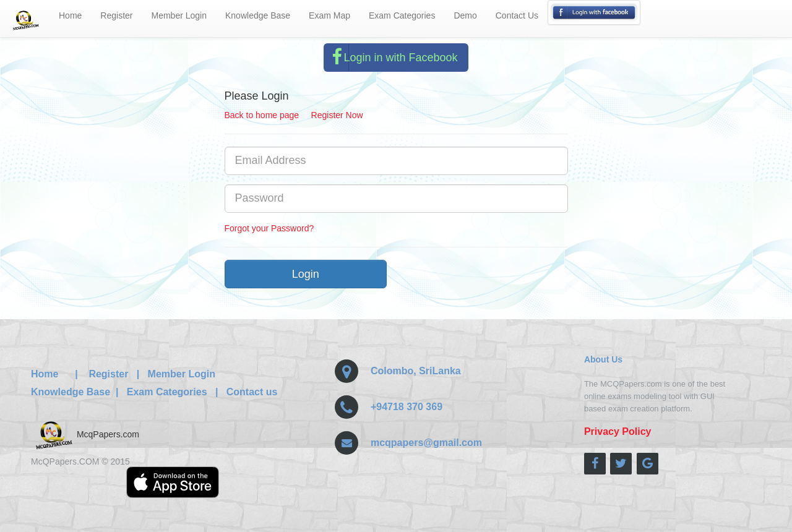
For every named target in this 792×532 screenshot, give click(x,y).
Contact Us (517, 15)
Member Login (179, 15)
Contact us (252, 392)
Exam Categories (402, 15)
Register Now (337, 115)
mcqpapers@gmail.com (426, 443)
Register (116, 15)
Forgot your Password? (269, 228)
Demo (465, 15)
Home (70, 15)
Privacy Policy (618, 431)
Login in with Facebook (391, 58)
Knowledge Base (258, 15)
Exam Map (329, 15)
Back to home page (262, 115)
